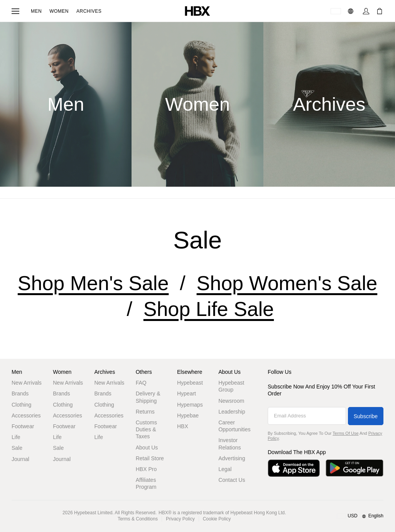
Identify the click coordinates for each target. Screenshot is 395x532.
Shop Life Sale (209, 309)
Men (36, 11)
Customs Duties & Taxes (146, 429)
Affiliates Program (146, 483)
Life (16, 437)
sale (197, 240)
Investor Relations (230, 444)
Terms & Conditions (138, 519)
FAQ (141, 383)
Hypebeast (190, 383)
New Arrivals (27, 383)
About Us (147, 448)
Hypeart (187, 394)
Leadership (232, 412)
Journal (20, 459)
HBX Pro (146, 469)
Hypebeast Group (231, 386)
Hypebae (188, 415)
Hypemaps (190, 405)
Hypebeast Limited (93, 513)
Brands (20, 394)
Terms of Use (345, 433)
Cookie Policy (217, 519)
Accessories (26, 415)
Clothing (21, 405)
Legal (225, 469)
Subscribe (366, 416)
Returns (145, 412)
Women (59, 11)
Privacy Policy (180, 519)
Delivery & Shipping (148, 397)
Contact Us (232, 480)
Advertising (232, 458)
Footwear (23, 426)
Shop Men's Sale (93, 283)
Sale (17, 448)
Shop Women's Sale (287, 283)
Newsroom (231, 401)
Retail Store (150, 458)
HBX (183, 426)
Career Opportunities (234, 426)
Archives (89, 11)
